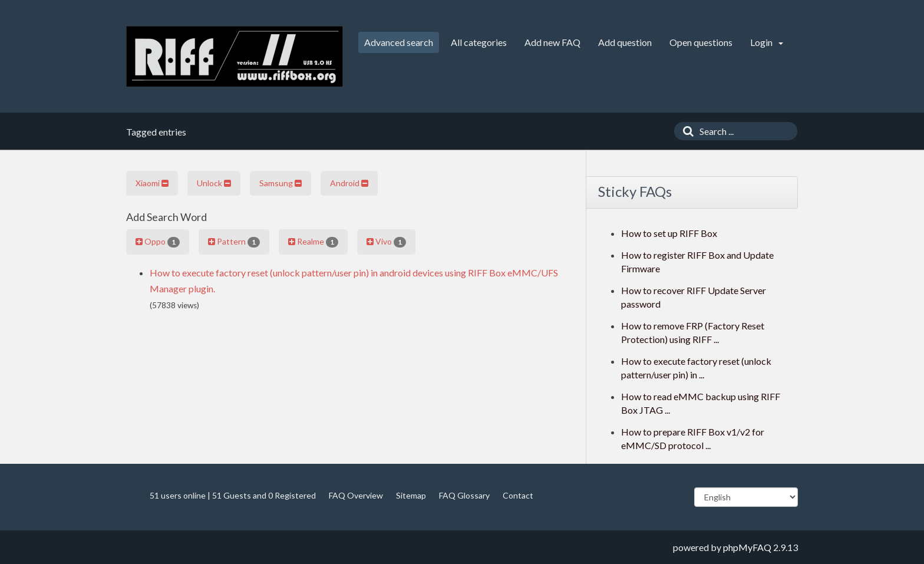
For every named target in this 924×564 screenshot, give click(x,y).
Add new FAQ (552, 42)
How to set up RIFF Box (669, 233)
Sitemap (411, 495)
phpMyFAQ (747, 547)
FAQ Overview (356, 495)
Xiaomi (152, 183)
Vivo (386, 242)
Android (349, 183)
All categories (479, 42)
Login (767, 42)
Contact (518, 495)
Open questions (701, 42)
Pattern (234, 242)
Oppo (158, 242)
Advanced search (399, 42)
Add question (625, 42)
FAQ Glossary (464, 495)
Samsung (280, 183)
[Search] (685, 131)
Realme (313, 242)
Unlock (214, 183)
